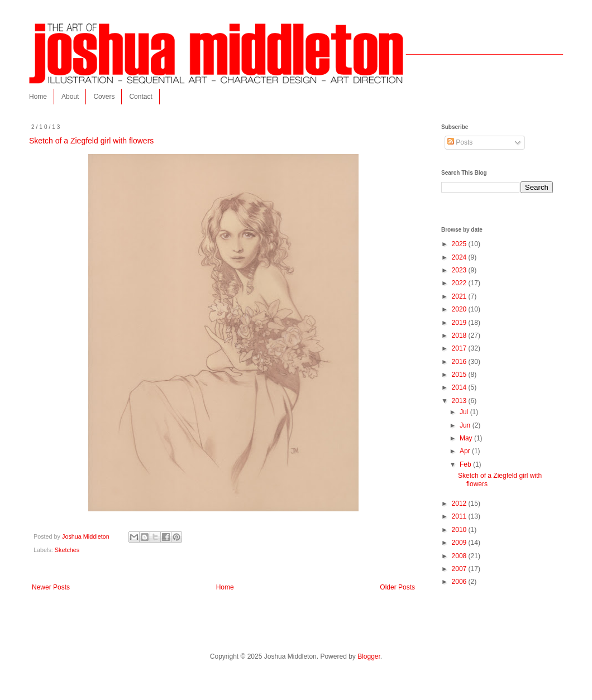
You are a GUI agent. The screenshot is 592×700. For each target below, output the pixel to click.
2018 (460, 335)
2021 (460, 296)
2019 (460, 323)
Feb (466, 464)
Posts (460, 142)
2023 (460, 270)
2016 (460, 362)
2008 (460, 556)
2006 (460, 582)
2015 (460, 375)
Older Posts (397, 587)
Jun (466, 425)
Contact (140, 97)
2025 (460, 244)
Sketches (67, 550)
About (70, 97)
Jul (465, 412)
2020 (460, 309)
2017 (460, 348)
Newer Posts (51, 587)
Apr (466, 451)
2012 (460, 504)
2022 (460, 283)
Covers (104, 97)
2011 (460, 516)
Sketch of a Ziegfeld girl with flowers (91, 141)
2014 (460, 387)
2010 (460, 530)
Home (38, 97)
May (467, 438)
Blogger (369, 656)
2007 (460, 569)
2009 (460, 543)
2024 (460, 257)
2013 (460, 401)
